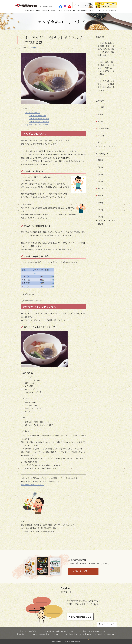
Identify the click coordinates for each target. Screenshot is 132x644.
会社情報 (22, 634)
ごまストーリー (106, 631)
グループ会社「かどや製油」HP (104, 634)
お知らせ (42, 634)
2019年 (101, 210)
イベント (101, 136)
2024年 (101, 174)
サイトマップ (80, 634)
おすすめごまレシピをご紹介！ (37, 125)
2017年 (101, 224)
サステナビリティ (75, 631)
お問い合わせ (69, 634)
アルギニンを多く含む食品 (39, 122)
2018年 (101, 217)
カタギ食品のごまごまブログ (66, 22)
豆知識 (100, 114)
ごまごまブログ (32, 634)
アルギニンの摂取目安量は (39, 119)
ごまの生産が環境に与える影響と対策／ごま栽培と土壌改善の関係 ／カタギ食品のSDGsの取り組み (106, 49)
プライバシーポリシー (55, 634)
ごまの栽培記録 (104, 129)
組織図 (89, 634)
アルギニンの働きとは (38, 116)
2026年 (101, 160)
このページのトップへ (108, 624)
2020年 (101, 203)
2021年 (101, 196)
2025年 (101, 167)
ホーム (24, 631)
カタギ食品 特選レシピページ (33, 485)
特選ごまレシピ (61, 631)
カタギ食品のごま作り (36, 631)
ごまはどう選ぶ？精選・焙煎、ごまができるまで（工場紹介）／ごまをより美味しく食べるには (106, 68)
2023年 (101, 181)
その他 (100, 122)
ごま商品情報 (50, 631)
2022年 (101, 188)
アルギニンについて (33, 113)
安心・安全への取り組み (91, 631)
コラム (100, 143)
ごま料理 (33, 48)
